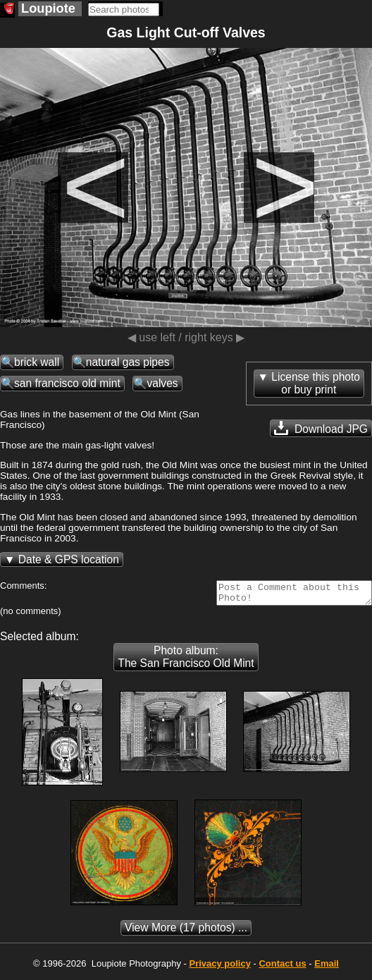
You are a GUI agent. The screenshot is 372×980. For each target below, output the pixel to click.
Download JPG (321, 428)
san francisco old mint (67, 383)
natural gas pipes (128, 362)
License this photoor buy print (316, 383)
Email (327, 968)
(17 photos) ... (186, 932)
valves (162, 383)
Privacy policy (219, 968)
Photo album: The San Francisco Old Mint (186, 661)
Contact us (282, 968)
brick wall (37, 362)
